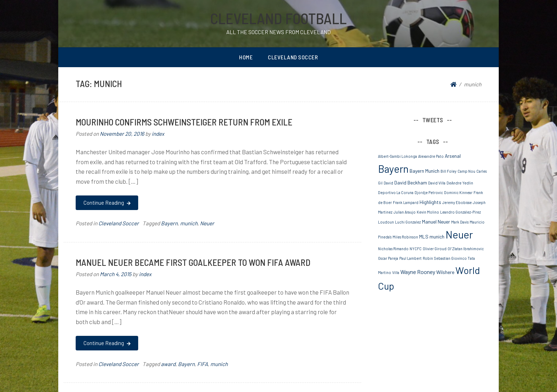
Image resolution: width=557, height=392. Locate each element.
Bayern (169, 223)
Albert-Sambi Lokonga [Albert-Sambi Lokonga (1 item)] (398, 156)
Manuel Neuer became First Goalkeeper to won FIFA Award (193, 262)
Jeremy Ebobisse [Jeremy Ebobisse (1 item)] (457, 202)
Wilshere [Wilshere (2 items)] (445, 272)
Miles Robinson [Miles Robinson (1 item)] (405, 237)
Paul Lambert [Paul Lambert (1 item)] (410, 258)
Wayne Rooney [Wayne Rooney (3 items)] (418, 272)
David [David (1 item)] (388, 183)
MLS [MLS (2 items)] (424, 237)
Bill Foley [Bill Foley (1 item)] (448, 171)
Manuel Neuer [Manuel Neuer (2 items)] (436, 222)
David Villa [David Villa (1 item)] (437, 183)
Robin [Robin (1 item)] (428, 258)
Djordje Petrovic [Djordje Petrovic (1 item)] (429, 192)
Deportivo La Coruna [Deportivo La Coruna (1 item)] (396, 192)
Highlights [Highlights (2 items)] (430, 202)
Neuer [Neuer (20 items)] (459, 234)
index (158, 134)
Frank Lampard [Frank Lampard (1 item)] (406, 202)
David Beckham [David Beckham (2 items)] (411, 182)
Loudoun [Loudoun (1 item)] (386, 222)
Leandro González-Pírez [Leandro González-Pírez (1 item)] (461, 212)
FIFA (202, 364)
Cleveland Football (278, 18)
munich (189, 223)
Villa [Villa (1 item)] (396, 272)
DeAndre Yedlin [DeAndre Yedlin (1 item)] (460, 183)
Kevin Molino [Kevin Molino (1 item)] (428, 212)
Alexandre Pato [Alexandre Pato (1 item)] (431, 156)
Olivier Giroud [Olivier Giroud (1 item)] (435, 249)
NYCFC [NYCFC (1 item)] (416, 249)
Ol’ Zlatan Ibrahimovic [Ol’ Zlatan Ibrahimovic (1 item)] (466, 249)
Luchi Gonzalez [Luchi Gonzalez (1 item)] (408, 222)
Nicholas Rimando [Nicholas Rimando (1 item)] (393, 249)
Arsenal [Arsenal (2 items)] (453, 156)
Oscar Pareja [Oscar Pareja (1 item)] (388, 258)
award (168, 364)
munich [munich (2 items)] (437, 237)
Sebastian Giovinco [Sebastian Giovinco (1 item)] (450, 258)
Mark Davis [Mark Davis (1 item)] (460, 222)
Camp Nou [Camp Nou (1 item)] (466, 171)
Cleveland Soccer (293, 57)
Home (246, 57)
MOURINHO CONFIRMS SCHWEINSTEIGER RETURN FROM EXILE (184, 122)
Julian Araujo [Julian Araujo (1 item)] (405, 212)
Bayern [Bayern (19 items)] (393, 169)
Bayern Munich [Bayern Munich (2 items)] (424, 171)
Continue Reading (107, 203)
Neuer (207, 223)
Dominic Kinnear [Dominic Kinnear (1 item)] (458, 192)
